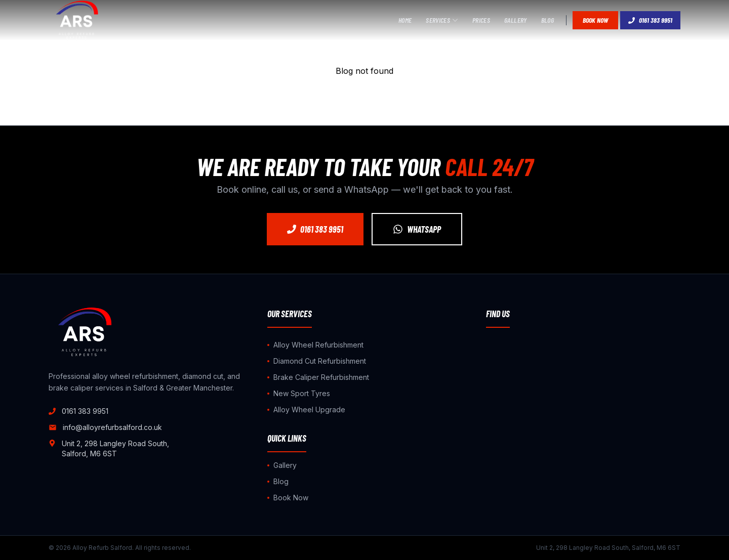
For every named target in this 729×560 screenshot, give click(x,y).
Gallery (515, 20)
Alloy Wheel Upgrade (306, 410)
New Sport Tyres (299, 393)
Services (442, 20)
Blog (548, 20)
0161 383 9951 (650, 20)
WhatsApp (417, 229)
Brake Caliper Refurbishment (318, 377)
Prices (481, 20)
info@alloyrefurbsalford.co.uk (105, 427)
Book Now (595, 20)
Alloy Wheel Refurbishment (315, 345)
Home (405, 20)
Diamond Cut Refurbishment (317, 361)
